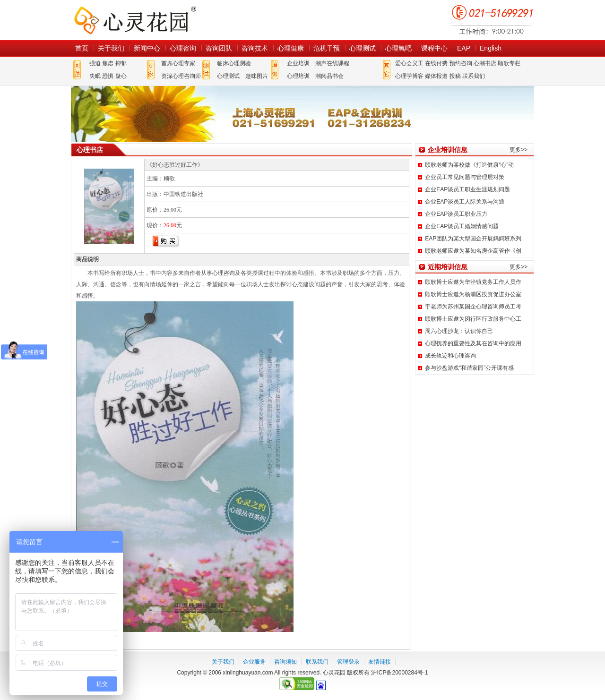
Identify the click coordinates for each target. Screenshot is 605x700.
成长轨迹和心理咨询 (450, 356)
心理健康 (291, 48)
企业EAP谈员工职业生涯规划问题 (467, 189)
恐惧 (108, 76)
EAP (464, 48)
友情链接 (380, 662)
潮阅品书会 (329, 76)
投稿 (455, 76)
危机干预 (327, 48)
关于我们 (111, 48)
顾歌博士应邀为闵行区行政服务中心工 (473, 319)
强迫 (95, 63)
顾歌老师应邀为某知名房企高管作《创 (473, 251)
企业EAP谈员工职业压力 (456, 214)
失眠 (95, 76)
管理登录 (348, 662)
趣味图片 (257, 76)
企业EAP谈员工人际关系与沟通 (465, 202)
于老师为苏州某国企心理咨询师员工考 (473, 307)
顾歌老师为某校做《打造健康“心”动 (469, 165)
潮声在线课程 (332, 63)
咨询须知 (285, 662)
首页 (82, 48)
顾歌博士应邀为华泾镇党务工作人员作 (473, 282)
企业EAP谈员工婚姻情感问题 (462, 226)
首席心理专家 (178, 63)
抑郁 (121, 63)
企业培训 (298, 63)
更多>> (519, 150)
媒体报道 (436, 76)
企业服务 (254, 662)
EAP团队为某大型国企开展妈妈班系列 (473, 239)
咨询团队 (219, 48)
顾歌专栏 (509, 63)
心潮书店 (485, 63)
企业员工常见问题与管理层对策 (465, 177)
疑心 (121, 76)
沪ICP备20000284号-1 (399, 673)
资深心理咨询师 (181, 76)
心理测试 (363, 48)
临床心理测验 (234, 63)
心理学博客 (409, 76)
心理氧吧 (398, 48)
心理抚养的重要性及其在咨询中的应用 (473, 343)
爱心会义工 (409, 63)
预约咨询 (461, 63)
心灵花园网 (135, 20)
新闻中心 (147, 48)
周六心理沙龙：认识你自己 (459, 331)
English (491, 48)
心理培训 (298, 76)
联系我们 (474, 76)
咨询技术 (255, 48)
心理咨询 (183, 48)
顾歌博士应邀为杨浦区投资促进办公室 (473, 294)
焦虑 (108, 63)
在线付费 (436, 63)
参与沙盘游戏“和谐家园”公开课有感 (469, 368)
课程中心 (434, 48)
